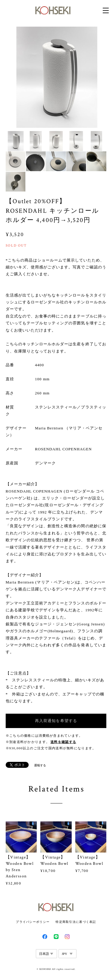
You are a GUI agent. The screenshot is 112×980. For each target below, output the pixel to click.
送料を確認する (63, 742)
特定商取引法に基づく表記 (76, 922)
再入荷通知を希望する (56, 721)
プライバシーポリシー (33, 922)
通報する (40, 765)
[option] (56, 77)
